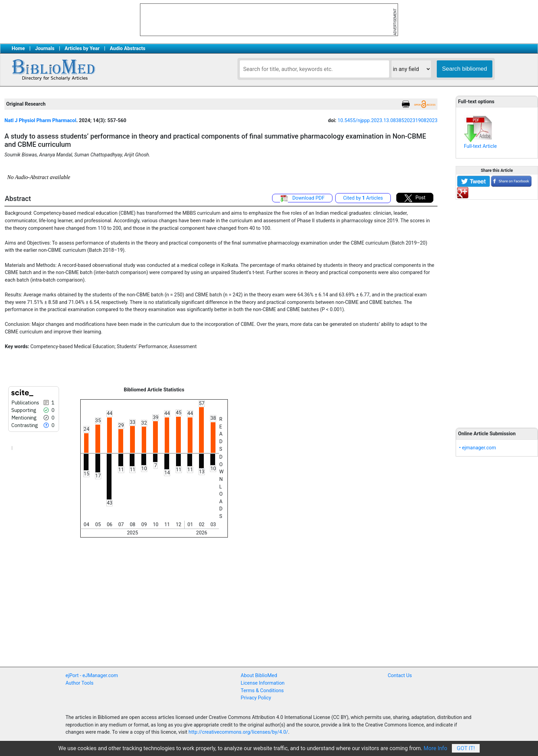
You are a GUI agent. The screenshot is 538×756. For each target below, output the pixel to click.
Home (18, 49)
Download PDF (302, 199)
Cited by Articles (363, 198)
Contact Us (400, 676)
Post (415, 198)
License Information (263, 683)
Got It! (466, 748)
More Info (436, 748)
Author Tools (79, 683)
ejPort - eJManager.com (92, 676)
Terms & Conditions (262, 691)
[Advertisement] (497, 310)
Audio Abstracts (128, 49)
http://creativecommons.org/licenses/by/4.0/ (238, 732)
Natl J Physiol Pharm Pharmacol (40, 121)
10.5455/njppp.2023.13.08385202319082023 (388, 121)
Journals (45, 49)
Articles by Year (82, 49)
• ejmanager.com (478, 448)
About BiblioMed (259, 676)
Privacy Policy (256, 698)
